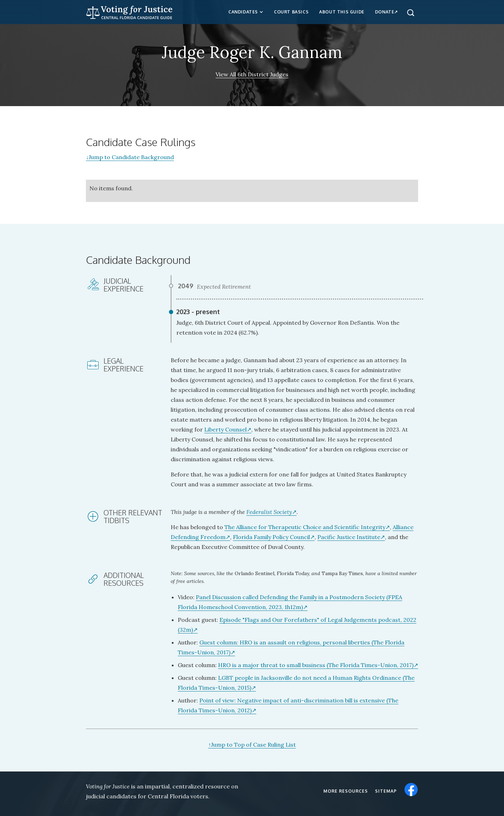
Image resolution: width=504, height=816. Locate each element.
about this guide (342, 12)
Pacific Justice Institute (349, 537)
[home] (129, 11)
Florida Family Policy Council (271, 537)
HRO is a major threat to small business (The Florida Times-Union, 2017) (316, 665)
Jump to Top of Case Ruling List (252, 745)
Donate (385, 12)
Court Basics (291, 12)
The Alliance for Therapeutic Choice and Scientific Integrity (305, 527)
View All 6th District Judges (252, 74)
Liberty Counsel (225, 429)
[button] (246, 12)
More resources (346, 791)
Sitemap (386, 791)
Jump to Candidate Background (130, 157)
